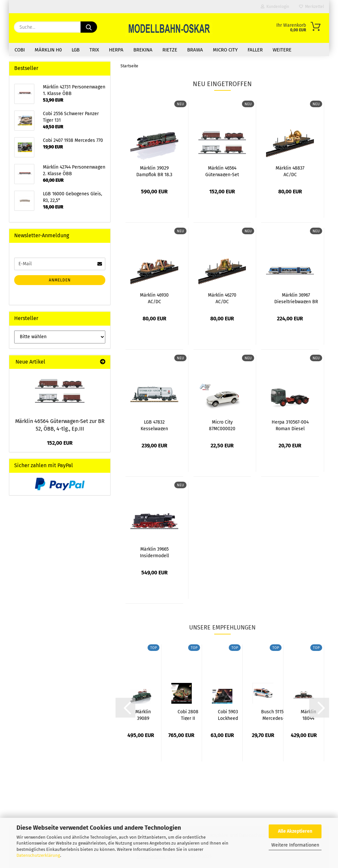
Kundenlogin (275, 7)
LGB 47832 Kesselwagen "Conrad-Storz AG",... (154, 425)
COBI (20, 50)
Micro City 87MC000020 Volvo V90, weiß (222, 425)
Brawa (195, 50)
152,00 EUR (60, 443)
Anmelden (60, 280)
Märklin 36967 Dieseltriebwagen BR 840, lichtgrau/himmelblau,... (296, 298)
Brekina (143, 50)
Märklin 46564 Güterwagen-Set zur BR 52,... (222, 171)
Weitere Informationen (295, 845)
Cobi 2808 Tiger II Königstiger (188, 715)
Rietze (170, 50)
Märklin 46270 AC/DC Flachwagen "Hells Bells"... (222, 298)
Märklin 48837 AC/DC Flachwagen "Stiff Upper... (290, 171)
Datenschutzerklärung (38, 855)
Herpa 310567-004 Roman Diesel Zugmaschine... (290, 425)
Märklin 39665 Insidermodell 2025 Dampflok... (154, 552)
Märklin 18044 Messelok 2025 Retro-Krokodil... (308, 715)
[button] (125, 708)
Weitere (282, 50)
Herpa (116, 50)
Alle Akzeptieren (295, 831)
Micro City (225, 50)
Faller (255, 50)
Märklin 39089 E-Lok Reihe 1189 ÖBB (143, 715)
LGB (76, 50)
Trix (94, 50)
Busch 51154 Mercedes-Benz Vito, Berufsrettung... (273, 715)
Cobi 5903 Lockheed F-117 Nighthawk (228, 715)
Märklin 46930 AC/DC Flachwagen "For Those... (154, 298)
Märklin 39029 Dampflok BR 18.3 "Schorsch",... (154, 171)
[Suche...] (89, 27)
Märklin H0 (48, 50)
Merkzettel (312, 7)
